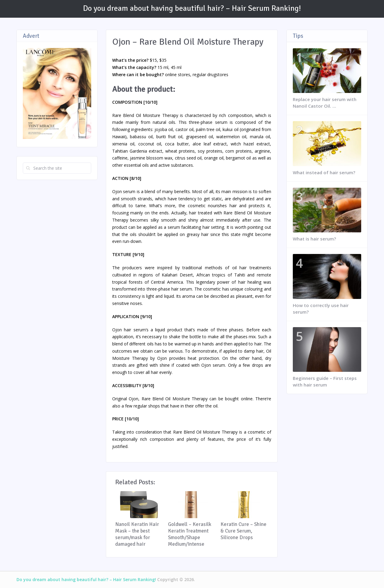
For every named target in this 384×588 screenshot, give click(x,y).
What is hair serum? (314, 239)
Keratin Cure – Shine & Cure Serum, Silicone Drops (243, 531)
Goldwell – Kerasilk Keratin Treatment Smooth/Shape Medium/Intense (190, 534)
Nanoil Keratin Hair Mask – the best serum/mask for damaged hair (137, 534)
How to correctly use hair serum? (321, 309)
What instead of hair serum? (324, 172)
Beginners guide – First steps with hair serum (325, 381)
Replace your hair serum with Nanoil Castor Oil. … (325, 103)
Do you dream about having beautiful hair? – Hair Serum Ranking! (192, 8)
